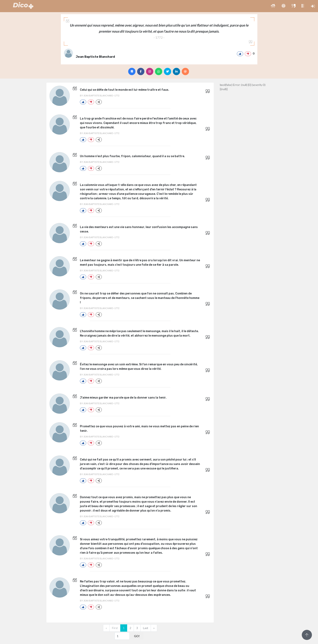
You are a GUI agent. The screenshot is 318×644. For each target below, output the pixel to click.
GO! (137, 636)
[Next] (154, 628)
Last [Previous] (146, 628)
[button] (273, 6)
